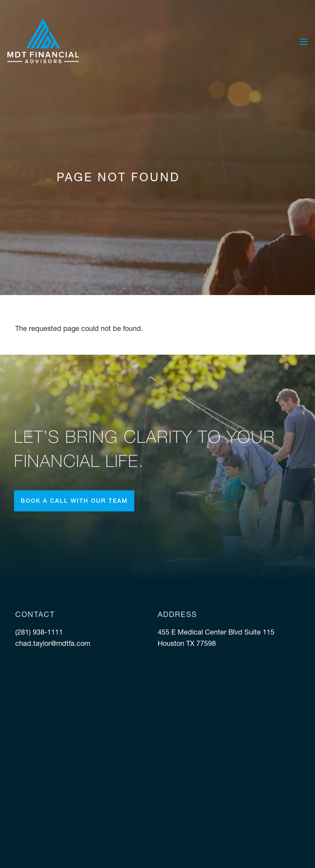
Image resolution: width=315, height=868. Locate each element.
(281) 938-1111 (40, 632)
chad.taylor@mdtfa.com (53, 643)
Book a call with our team (74, 501)
